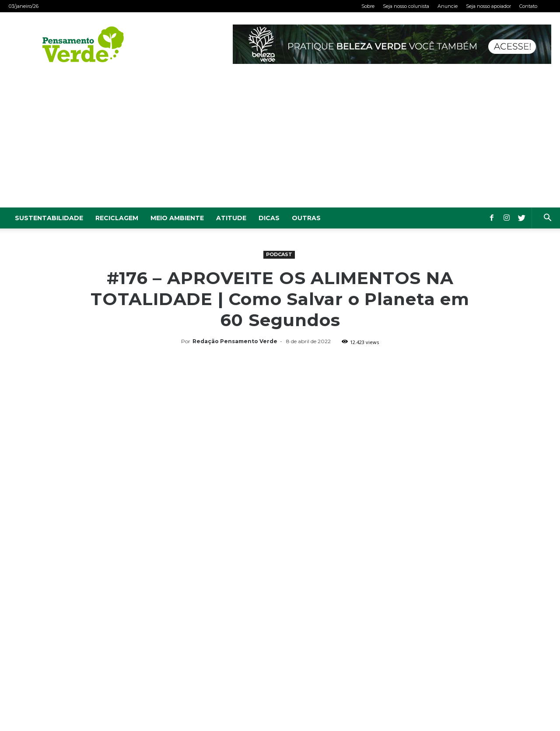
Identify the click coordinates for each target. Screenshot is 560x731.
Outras (306, 218)
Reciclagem (117, 218)
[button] (547, 219)
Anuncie (448, 6)
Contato (528, 6)
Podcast (279, 254)
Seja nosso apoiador (488, 6)
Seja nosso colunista (406, 6)
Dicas (269, 218)
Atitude (231, 218)
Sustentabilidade (49, 218)
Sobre (368, 6)
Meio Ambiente (177, 218)
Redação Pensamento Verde (235, 341)
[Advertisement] (280, 142)
